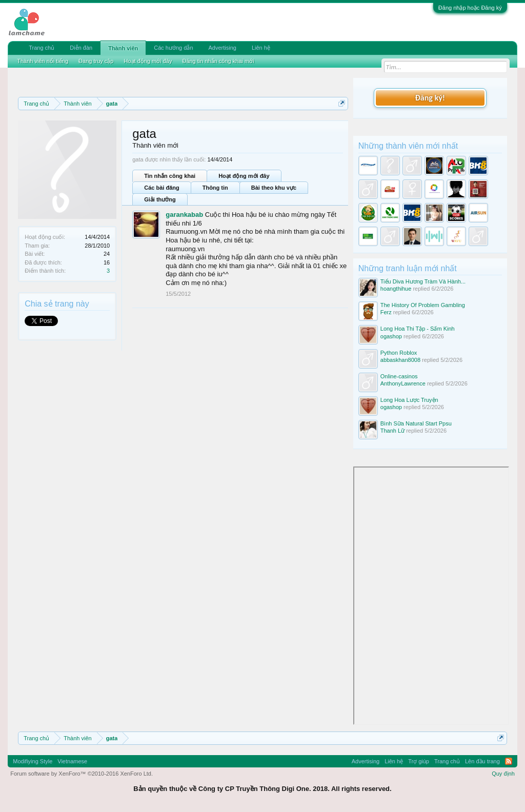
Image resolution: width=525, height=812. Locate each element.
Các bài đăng (161, 188)
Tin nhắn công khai (170, 176)
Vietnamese (72, 761)
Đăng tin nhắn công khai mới (218, 61)
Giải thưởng (160, 199)
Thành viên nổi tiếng (43, 61)
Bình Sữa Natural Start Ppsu (416, 423)
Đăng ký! (430, 98)
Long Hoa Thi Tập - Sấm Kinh (418, 329)
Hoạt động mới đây (244, 176)
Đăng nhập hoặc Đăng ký (470, 8)
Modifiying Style (33, 761)
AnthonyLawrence (403, 383)
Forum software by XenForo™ (82, 774)
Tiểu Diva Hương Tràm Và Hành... (423, 281)
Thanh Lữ (392, 431)
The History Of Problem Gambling (423, 305)
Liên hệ (261, 48)
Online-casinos (399, 376)
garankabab (184, 215)
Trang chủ (42, 48)
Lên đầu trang (482, 761)
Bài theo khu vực (274, 188)
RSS (509, 761)
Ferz (386, 312)
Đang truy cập (96, 61)
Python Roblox (399, 353)
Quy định (503, 774)
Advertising (223, 48)
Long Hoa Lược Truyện (409, 400)
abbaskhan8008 (400, 360)
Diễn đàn (81, 48)
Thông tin (215, 188)
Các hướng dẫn (173, 48)
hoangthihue (396, 289)
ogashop (391, 336)
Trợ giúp (419, 761)
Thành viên (123, 48)
